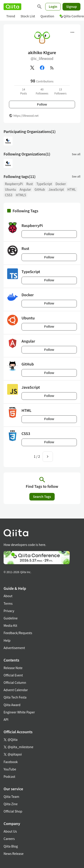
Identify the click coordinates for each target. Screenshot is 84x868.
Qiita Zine (11, 804)
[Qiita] (12, 7)
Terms (8, 603)
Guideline (11, 618)
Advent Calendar (16, 690)
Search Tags (42, 496)
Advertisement (14, 648)
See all (76, 154)
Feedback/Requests (18, 633)
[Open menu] (72, 32)
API (6, 719)
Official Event (13, 675)
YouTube (10, 769)
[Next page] (48, 457)
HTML (72, 189)
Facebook (11, 762)
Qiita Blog (11, 846)
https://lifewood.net (26, 115)
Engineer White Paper (19, 712)
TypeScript (44, 184)
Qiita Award (12, 705)
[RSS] (52, 68)
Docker (61, 184)
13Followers (60, 91)
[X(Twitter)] (32, 68)
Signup (71, 6)
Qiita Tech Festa (15, 697)
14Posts (24, 91)
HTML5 (21, 195)
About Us (10, 831)
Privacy (9, 611)
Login (53, 6)
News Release (14, 854)
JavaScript (56, 189)
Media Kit (10, 625)
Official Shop (13, 811)
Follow (42, 104)
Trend (11, 16)
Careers (9, 839)
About (8, 596)
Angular (25, 189)
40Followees (42, 91)
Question (47, 16)
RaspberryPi (14, 184)
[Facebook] (42, 68)
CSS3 (9, 195)
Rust (30, 184)
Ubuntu (11, 189)
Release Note (13, 668)
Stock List (28, 16)
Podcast (9, 776)
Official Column (15, 682)
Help (7, 640)
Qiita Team (11, 797)
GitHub (40, 189)
